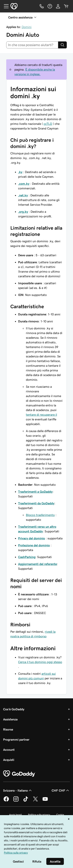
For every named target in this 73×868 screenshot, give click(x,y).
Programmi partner (16, 739)
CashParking (27, 557)
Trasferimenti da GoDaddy (36, 503)
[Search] (62, 45)
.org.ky (23, 212)
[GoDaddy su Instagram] (16, 801)
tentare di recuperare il (41, 415)
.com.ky (24, 184)
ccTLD (48, 124)
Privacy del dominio (32, 538)
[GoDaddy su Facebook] (6, 801)
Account (9, 750)
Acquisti (9, 760)
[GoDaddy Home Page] (19, 774)
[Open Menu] (5, 6)
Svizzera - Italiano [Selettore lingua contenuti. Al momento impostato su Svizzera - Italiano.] (18, 790)
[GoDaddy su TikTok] (26, 801)
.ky (20, 172)
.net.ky (23, 195)
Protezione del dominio (34, 545)
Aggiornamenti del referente (37, 564)
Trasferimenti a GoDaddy (35, 492)
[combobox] (32, 45)
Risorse (8, 729)
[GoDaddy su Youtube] (45, 801)
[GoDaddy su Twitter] (35, 801)
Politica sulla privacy (39, 815)
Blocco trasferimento (40, 515)
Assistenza (10, 719)
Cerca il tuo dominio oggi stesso (40, 662)
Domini (27, 27)
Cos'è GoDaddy (14, 709)
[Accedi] (58, 6)
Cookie (60, 815)
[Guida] (50, 6)
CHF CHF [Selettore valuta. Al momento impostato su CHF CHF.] (61, 790)
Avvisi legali (15, 815)
